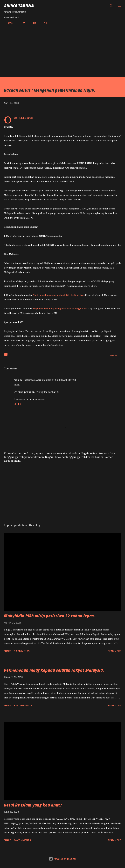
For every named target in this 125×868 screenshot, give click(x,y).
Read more (115, 651)
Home (7, 23)
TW (21, 23)
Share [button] (114, 355)
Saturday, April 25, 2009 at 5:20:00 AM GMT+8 (50, 380)
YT (44, 23)
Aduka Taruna (19, 6)
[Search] (111, 6)
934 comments (23, 705)
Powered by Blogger (62, 859)
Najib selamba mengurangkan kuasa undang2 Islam (60, 309)
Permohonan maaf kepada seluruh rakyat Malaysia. (54, 670)
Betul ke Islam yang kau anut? (33, 805)
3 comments (22, 651)
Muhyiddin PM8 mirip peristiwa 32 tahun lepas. (49, 616)
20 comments (22, 840)
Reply (17, 404)
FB (33, 23)
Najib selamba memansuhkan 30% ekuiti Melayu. (59, 295)
